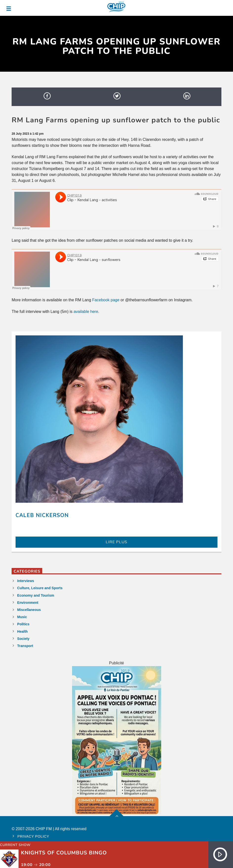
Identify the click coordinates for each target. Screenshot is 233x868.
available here (86, 312)
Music (22, 617)
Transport (25, 646)
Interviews (26, 581)
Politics (23, 624)
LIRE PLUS (116, 542)
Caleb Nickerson (42, 515)
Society (23, 639)
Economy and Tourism (36, 595)
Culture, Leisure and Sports (40, 588)
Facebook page (106, 300)
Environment (28, 603)
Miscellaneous (29, 610)
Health (23, 631)
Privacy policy (33, 836)
